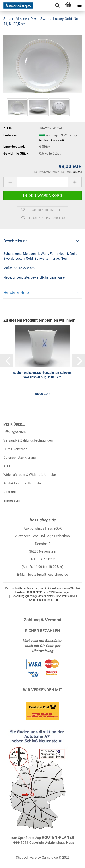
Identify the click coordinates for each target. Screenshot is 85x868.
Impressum (12, 500)
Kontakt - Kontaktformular (23, 483)
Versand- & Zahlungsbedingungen (28, 440)
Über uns (10, 492)
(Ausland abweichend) (52, 140)
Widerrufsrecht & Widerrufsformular (30, 475)
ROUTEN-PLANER (58, 837)
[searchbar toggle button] (57, 6)
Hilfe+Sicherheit (15, 449)
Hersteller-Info (16, 292)
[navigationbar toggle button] (79, 6)
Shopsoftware (26, 858)
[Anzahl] (42, 182)
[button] (10, 182)
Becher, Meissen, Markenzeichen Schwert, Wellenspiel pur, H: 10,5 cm (42, 375)
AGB (7, 466)
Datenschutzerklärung (20, 458)
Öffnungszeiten (15, 432)
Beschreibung (16, 241)
